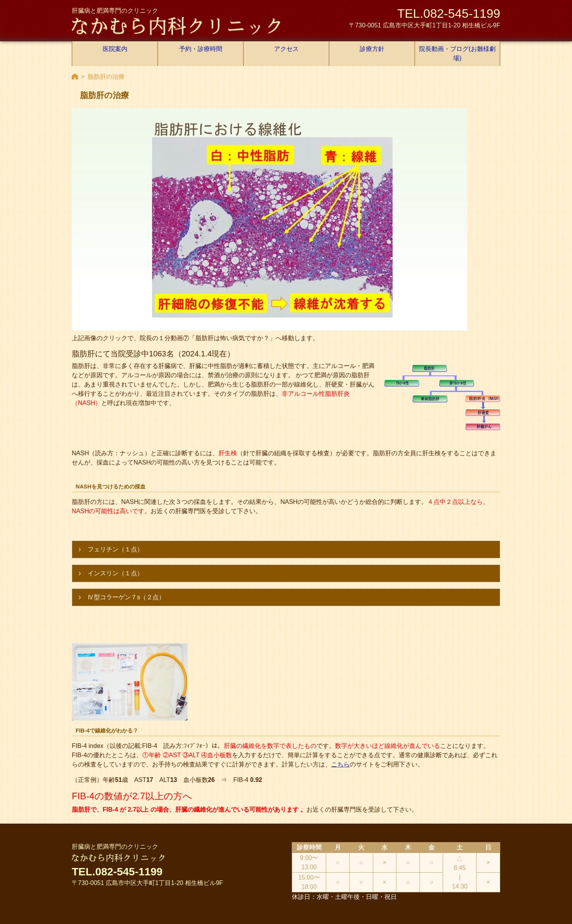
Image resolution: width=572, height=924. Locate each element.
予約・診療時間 (201, 49)
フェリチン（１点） (115, 533)
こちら (340, 748)
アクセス (286, 49)
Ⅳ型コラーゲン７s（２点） (126, 581)
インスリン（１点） (115, 557)
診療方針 (372, 49)
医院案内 (115, 49)
